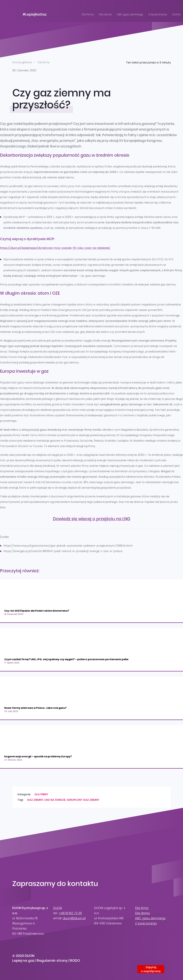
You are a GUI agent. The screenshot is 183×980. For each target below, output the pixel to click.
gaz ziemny (35, 800)
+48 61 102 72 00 (70, 913)
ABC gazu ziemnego (130, 14)
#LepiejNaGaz (35, 14)
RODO (75, 961)
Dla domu (105, 14)
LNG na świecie (55, 800)
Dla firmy (88, 14)
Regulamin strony (52, 961)
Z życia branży (158, 14)
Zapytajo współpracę (151, 969)
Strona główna (22, 62)
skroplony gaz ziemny (83, 800)
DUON (176, 14)
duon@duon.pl (74, 918)
